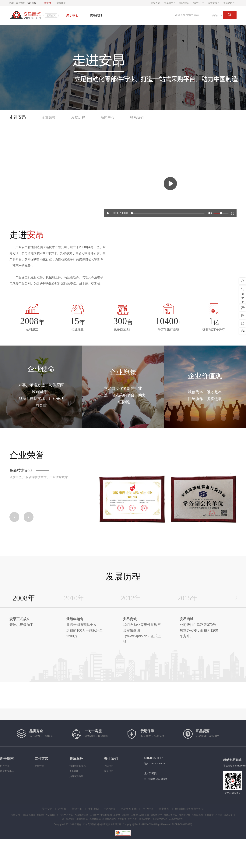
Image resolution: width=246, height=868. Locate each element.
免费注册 (61, 3)
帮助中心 (198, 3)
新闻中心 (107, 117)
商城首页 (155, 3)
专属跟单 (170, 3)
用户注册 (5, 766)
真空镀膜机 (95, 819)
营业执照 (164, 809)
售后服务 (76, 759)
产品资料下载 (129, 809)
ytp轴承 (125, 815)
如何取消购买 (76, 776)
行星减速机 (197, 815)
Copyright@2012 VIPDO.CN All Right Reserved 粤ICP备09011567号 (158, 824)
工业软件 (94, 815)
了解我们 (109, 766)
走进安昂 (18, 117)
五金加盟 (209, 815)
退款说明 (74, 771)
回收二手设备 (170, 815)
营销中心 (77, 809)
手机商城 (93, 809)
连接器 (219, 815)
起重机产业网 (109, 819)
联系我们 (96, 15)
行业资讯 (110, 809)
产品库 (62, 809)
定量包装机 (82, 819)
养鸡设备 (122, 819)
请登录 (48, 3)
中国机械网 (106, 815)
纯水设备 (70, 819)
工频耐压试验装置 (140, 815)
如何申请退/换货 (78, 766)
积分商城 (184, 3)
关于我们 (72, 15)
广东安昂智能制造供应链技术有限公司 (102, 824)
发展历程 (78, 117)
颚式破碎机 (184, 815)
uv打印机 (133, 819)
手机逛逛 (229, 3)
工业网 (117, 815)
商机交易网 (145, 819)
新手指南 (7, 759)
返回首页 (51, 16)
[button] (29, 517)
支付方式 (41, 759)
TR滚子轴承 (29, 815)
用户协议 (148, 809)
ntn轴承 (41, 815)
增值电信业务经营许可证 (190, 809)
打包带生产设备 (65, 815)
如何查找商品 (7, 771)
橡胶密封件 (156, 815)
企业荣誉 (49, 117)
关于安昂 (214, 3)
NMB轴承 (51, 815)
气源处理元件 (81, 815)
